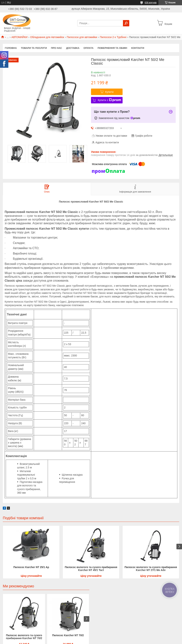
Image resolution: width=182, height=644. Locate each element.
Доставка (73, 48)
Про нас (56, 48)
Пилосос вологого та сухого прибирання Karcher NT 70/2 (24, 637)
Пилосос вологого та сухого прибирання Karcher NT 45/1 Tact (91, 569)
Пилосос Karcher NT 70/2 (68, 635)
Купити (109, 92)
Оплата (89, 48)
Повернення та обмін (112, 48)
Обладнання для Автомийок (47, 37)
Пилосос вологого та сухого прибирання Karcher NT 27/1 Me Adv (151, 569)
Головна (11, 48)
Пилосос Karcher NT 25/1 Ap (31, 567)
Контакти (138, 48)
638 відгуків (151, 3)
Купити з (109, 100)
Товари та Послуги (34, 48)
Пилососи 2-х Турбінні (113, 37)
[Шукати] (126, 23)
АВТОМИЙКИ (20, 37)
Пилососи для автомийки (82, 37)
